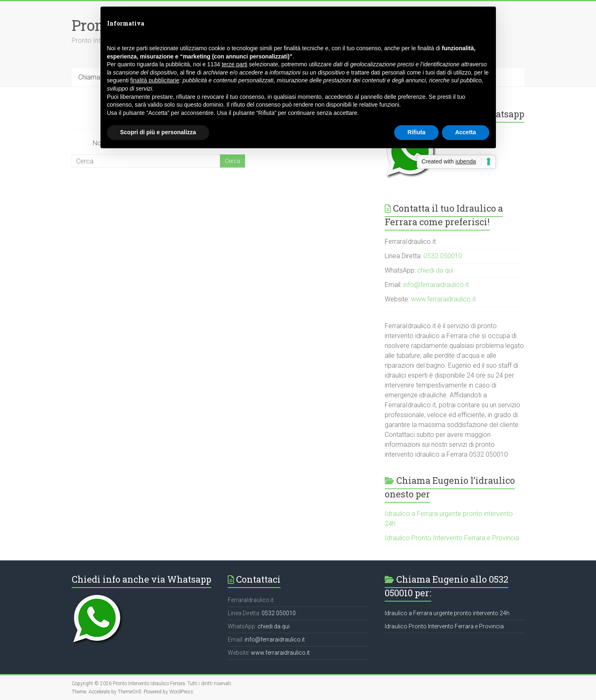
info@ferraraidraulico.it (436, 285)
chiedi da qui (435, 270)
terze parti (234, 64)
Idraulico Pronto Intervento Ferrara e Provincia (452, 538)
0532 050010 (443, 256)
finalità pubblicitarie (155, 80)
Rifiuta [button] (416, 132)
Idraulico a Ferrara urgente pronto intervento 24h (447, 613)
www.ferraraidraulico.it (443, 299)
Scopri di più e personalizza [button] (158, 132)
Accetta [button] (466, 132)
